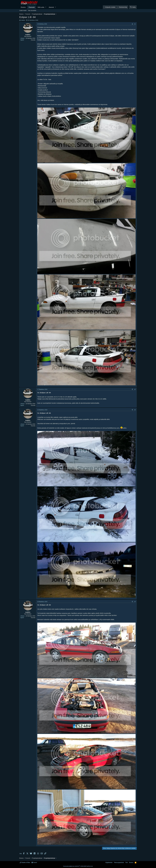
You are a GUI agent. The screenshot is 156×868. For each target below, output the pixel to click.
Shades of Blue (25, 862)
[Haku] (133, 7)
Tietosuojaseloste (119, 862)
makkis (23, 20)
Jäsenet (51, 7)
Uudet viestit (23, 10)
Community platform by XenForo (78, 866)
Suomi (34, 862)
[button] (46, 7)
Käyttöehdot (109, 862)
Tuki (126, 862)
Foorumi (32, 7)
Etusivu (23, 7)
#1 (135, 24)
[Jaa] (132, 24)
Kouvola (33, 40)
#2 (135, 389)
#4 (135, 602)
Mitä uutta (41, 7)
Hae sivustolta (32, 10)
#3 (135, 410)
